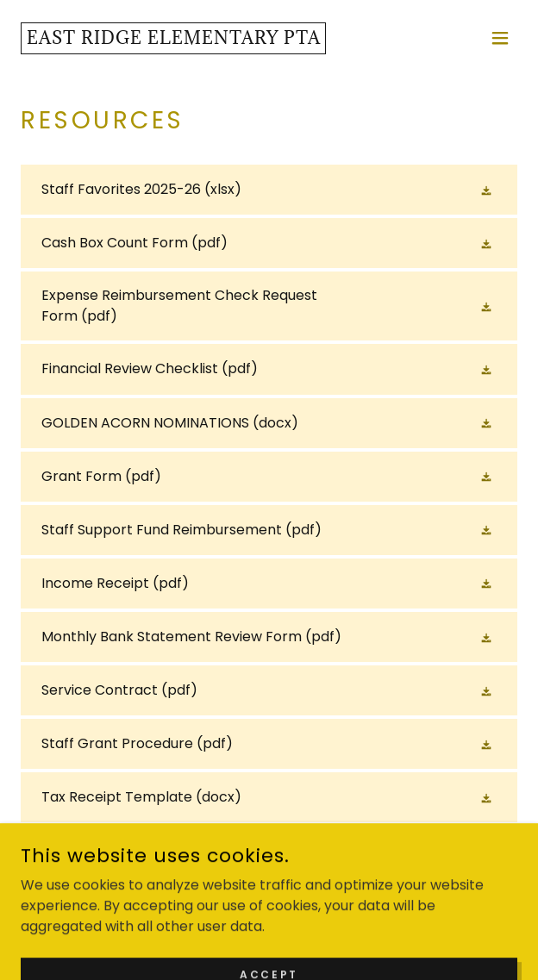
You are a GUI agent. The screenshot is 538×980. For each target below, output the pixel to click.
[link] (173, 39)
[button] (500, 38)
